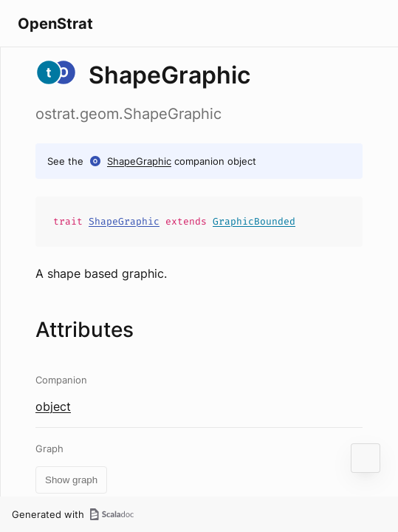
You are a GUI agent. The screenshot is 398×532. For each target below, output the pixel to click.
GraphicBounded (254, 221)
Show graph (71, 480)
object (53, 406)
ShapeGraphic (139, 161)
